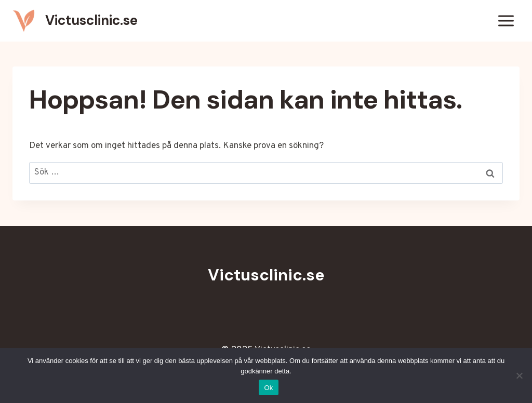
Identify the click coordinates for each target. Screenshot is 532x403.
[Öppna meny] (506, 21)
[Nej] (519, 375)
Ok (268, 388)
